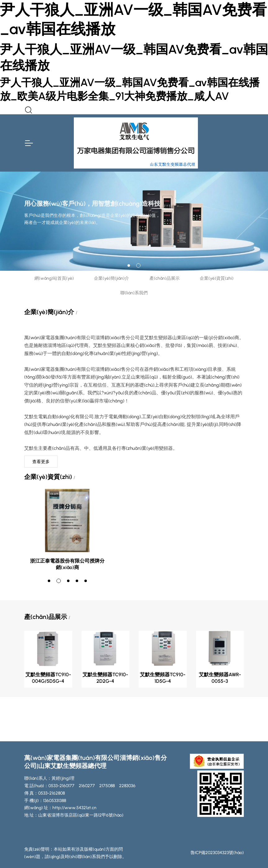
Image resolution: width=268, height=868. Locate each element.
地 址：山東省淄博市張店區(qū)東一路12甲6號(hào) (74, 815)
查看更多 (41, 462)
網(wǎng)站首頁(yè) (54, 278)
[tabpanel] (134, 221)
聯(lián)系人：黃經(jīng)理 (49, 778)
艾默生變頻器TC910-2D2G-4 (105, 678)
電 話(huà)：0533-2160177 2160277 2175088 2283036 (80, 786)
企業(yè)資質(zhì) (217, 278)
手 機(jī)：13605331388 (45, 801)
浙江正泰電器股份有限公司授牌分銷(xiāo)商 (67, 564)
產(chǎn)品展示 (165, 278)
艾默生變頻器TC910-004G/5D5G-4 (48, 678)
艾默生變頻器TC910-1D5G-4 (163, 678)
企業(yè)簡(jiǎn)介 (112, 278)
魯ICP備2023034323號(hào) (217, 853)
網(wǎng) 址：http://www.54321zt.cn (60, 808)
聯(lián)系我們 (134, 293)
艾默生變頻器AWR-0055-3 (220, 678)
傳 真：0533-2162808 (45, 793)
